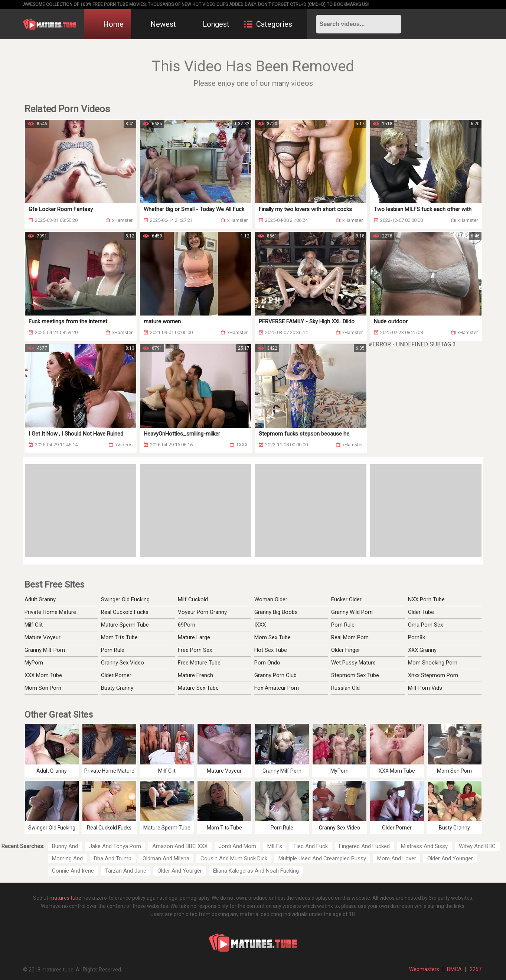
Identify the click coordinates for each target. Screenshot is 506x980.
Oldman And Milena (166, 858)
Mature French (195, 675)
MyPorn (34, 663)
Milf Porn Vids (425, 688)
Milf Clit (34, 625)
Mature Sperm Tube (125, 625)
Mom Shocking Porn (433, 663)
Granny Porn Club (275, 675)
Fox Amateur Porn (277, 688)
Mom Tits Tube (119, 637)
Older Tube (421, 612)
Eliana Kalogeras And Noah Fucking (256, 871)
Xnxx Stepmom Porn (433, 675)
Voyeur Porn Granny (202, 612)
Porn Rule (113, 650)
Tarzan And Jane (126, 871)
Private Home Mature (50, 612)
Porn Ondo (267, 663)
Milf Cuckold (193, 599)
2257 (476, 969)
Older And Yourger (180, 871)
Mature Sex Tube (198, 688)
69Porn (187, 625)
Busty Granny (117, 688)
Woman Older (271, 599)
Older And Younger (450, 858)
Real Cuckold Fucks (125, 612)
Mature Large (194, 637)
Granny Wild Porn (352, 612)
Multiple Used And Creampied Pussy (322, 858)
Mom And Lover (397, 858)
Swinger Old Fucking (125, 599)
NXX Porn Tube (426, 599)
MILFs (275, 846)
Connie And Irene (73, 871)
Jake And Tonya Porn (115, 846)
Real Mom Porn (350, 637)
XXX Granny (422, 650)
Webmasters (424, 969)
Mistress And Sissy (424, 846)
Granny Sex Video (123, 663)
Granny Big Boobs (276, 612)
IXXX (260, 625)
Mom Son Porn (43, 688)
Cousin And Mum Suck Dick (234, 858)
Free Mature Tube (199, 663)
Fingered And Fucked (364, 846)
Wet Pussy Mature (353, 663)
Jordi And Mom (237, 846)
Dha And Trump (113, 858)
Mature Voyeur (43, 637)
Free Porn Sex (195, 650)
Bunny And (65, 846)
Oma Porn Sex (425, 625)
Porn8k (417, 637)
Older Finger (346, 650)
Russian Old (345, 688)
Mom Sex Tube (272, 637)
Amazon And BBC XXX (180, 846)
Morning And (67, 858)
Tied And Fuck (311, 846)
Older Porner (116, 675)
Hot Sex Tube (271, 650)
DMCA (454, 969)
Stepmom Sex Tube (355, 675)
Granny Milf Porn (45, 650)
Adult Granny (40, 599)
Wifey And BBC (477, 846)
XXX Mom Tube (43, 675)
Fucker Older (346, 599)
